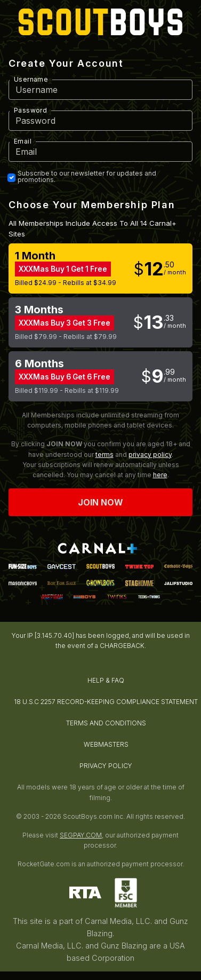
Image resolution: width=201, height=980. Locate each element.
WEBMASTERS (106, 744)
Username (31, 79)
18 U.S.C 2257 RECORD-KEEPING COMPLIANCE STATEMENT (106, 702)
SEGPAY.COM (81, 835)
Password (30, 110)
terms (104, 455)
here (160, 475)
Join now (101, 502)
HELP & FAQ (106, 680)
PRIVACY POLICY (106, 766)
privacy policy (150, 455)
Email (23, 141)
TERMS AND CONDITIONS (106, 723)
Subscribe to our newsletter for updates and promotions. (87, 177)
